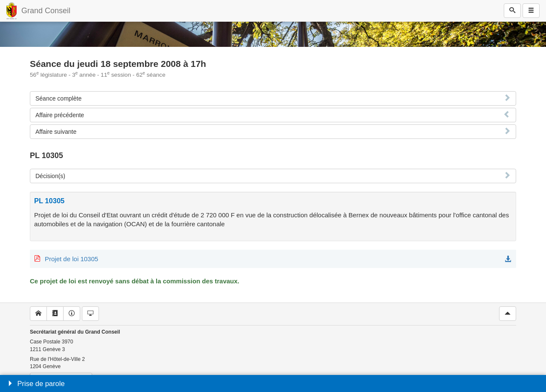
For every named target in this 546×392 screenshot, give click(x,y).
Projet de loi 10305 (71, 259)
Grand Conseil (46, 11)
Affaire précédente (60, 115)
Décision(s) (50, 176)
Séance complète (58, 98)
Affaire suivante (56, 132)
